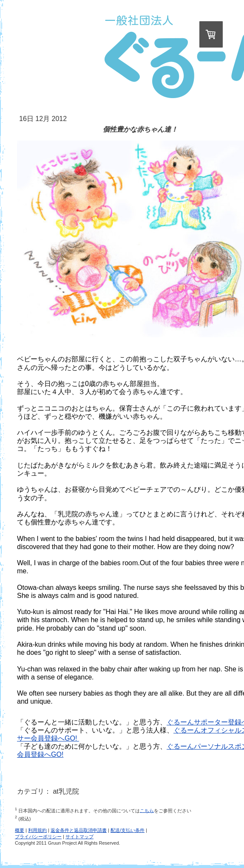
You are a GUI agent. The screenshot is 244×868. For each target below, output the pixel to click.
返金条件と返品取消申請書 (79, 830)
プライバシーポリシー (38, 837)
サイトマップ (79, 837)
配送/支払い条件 (128, 830)
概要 (20, 830)
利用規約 (37, 830)
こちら (147, 810)
